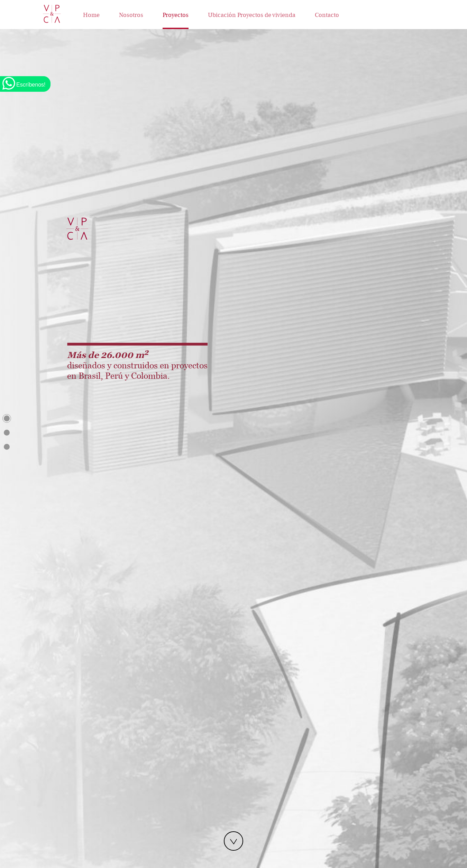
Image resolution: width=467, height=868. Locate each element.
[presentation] (139, 370)
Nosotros (131, 15)
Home (91, 15)
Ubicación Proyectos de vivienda (252, 15)
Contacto (327, 15)
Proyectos (176, 15)
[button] (145, 380)
